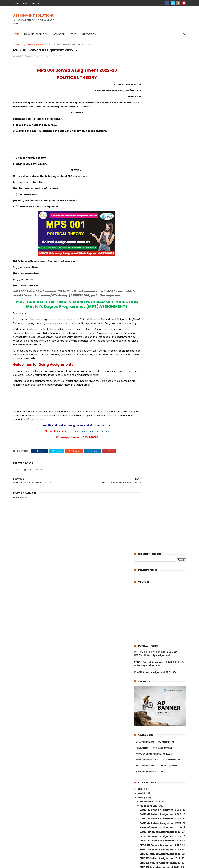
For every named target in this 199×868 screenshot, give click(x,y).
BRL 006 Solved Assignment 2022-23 (162, 491)
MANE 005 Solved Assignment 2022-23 (162, 719)
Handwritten (89, 34)
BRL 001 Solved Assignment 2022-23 (162, 509)
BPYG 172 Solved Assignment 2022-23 (162, 381)
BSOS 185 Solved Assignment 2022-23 (162, 394)
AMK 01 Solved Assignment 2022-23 (161, 553)
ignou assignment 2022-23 (36, 44)
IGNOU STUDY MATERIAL (147, 251)
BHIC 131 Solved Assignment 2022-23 (162, 359)
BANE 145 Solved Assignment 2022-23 (162, 310)
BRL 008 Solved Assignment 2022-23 (162, 482)
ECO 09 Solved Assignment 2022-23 (161, 522)
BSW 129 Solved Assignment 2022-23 (162, 571)
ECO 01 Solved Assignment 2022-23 (161, 544)
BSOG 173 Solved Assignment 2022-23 (163, 407)
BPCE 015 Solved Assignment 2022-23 (162, 668)
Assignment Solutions (36, 34)
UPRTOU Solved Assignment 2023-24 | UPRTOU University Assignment (156, 145)
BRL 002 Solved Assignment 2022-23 (162, 504)
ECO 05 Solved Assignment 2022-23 (161, 531)
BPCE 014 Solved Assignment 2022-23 (162, 672)
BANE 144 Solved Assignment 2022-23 (163, 315)
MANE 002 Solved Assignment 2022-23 (162, 740)
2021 (141, 806)
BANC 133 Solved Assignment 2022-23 (163, 367)
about (25, 3)
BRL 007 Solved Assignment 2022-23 (162, 487)
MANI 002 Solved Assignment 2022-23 (163, 764)
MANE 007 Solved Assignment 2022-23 (162, 705)
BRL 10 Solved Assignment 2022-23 (161, 478)
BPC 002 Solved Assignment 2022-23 (162, 694)
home (16, 3)
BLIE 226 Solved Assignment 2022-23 (162, 442)
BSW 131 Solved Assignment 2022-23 (162, 562)
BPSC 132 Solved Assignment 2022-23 (162, 337)
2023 (141, 285)
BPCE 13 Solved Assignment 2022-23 (162, 677)
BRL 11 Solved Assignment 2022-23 (160, 473)
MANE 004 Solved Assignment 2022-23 (162, 726)
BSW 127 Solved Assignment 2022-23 (162, 579)
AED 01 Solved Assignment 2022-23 (161, 557)
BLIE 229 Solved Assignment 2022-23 (162, 434)
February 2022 (149, 796)
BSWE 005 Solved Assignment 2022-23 (162, 619)
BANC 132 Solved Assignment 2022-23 (163, 372)
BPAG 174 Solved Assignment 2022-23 (163, 425)
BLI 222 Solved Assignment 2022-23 (161, 451)
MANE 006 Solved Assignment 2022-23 (162, 712)
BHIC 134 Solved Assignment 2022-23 (162, 345)
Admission (59, 34)
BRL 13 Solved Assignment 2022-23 (161, 465)
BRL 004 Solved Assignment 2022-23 (162, 496)
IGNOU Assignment (162, 239)
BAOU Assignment (145, 233)
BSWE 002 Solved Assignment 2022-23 (162, 640)
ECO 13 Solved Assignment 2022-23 (161, 513)
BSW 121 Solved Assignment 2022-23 (162, 606)
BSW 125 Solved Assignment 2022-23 (162, 588)
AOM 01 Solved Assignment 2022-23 (161, 548)
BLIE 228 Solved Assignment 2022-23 (162, 438)
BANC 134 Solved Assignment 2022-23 (163, 363)
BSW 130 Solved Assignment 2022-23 (162, 566)
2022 (141, 289)
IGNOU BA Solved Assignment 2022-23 (155, 245)
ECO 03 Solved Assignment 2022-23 (161, 535)
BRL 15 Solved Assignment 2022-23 (161, 460)
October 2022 (149, 297)
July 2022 (146, 778)
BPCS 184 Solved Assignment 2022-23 (162, 429)
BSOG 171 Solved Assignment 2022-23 (162, 412)
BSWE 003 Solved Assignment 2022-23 (162, 626)
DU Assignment (166, 233)
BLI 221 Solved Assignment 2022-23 (161, 456)
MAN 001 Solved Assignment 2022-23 (162, 759)
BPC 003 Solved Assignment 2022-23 (162, 690)
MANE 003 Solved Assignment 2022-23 (162, 733)
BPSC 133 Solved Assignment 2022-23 (162, 332)
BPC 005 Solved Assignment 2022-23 (162, 686)
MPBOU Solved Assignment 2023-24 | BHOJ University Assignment (159, 155)
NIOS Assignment (171, 251)
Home (16, 34)
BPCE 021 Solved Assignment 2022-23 (162, 650)
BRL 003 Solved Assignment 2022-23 (162, 500)
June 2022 (147, 782)
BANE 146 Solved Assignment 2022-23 (162, 306)
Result (73, 34)
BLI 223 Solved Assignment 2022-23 (161, 447)
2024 (141, 280)
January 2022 (149, 800)
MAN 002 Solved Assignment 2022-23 (162, 755)
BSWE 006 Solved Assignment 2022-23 (162, 612)
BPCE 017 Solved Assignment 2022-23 (162, 663)
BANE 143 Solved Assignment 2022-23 (162, 319)
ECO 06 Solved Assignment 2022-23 (161, 526)
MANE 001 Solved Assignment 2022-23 (163, 746)
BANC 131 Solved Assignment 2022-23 (162, 376)
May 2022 (146, 787)
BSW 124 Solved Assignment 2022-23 (162, 593)
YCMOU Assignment (168, 257)
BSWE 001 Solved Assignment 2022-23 (163, 646)
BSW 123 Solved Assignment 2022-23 (162, 597)
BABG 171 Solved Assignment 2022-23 (162, 390)
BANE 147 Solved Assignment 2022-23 (162, 301)
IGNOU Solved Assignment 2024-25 (155, 164)
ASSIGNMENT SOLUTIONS (34, 16)
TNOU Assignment (145, 257)
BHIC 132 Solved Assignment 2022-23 (162, 354)
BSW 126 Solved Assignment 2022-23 (162, 584)
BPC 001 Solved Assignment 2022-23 (162, 699)
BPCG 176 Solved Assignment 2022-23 (163, 416)
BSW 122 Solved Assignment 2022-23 (162, 601)
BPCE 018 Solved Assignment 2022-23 (162, 659)
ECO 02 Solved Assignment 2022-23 (161, 540)
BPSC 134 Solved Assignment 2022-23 (162, 328)
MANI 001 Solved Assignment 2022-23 (162, 768)
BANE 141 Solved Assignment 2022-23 (162, 323)
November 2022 (150, 293)
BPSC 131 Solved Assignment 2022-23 (162, 341)
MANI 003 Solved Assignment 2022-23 (163, 750)
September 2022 (151, 774)
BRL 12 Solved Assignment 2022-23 (161, 469)
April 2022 (147, 791)
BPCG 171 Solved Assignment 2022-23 (162, 421)
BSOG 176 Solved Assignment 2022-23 (163, 403)
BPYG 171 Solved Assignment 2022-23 (162, 385)
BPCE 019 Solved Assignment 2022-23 (162, 655)
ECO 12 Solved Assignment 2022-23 (161, 518)
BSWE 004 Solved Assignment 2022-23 (162, 633)
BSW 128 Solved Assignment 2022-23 (162, 575)
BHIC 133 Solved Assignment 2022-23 (162, 350)
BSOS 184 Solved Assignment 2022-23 (163, 398)
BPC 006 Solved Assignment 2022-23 (162, 681)
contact (37, 3)
